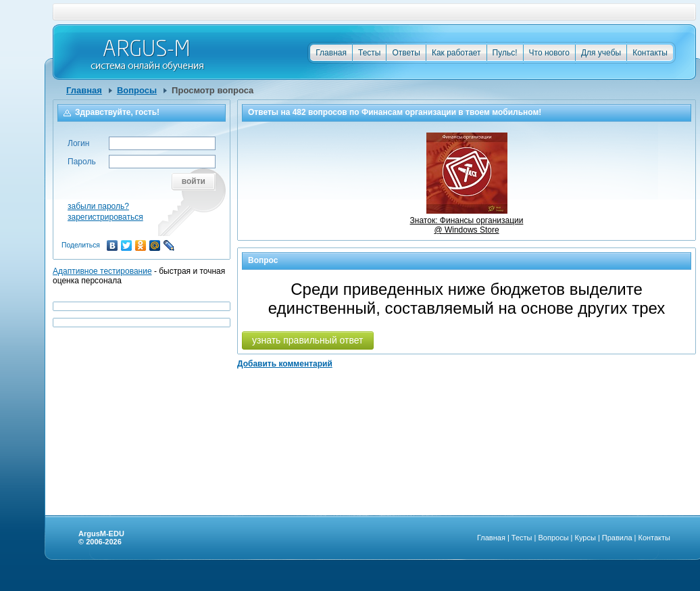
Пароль (82, 162)
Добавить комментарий (285, 364)
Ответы (406, 53)
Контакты (650, 53)
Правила (617, 538)
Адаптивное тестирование (102, 271)
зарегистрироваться (105, 217)
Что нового (549, 53)
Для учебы (601, 53)
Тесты (369, 53)
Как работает (456, 53)
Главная (331, 53)
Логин (78, 143)
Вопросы (137, 90)
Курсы (585, 538)
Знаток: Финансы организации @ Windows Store (467, 220)
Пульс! (505, 53)
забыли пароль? (98, 206)
